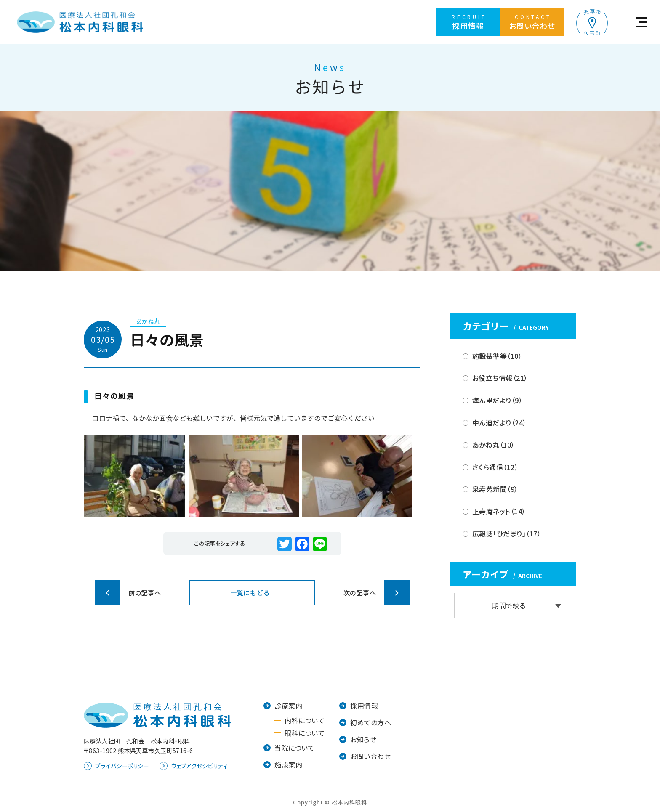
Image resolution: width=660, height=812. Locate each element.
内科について (305, 720)
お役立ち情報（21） (500, 378)
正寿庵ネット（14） (499, 511)
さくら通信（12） (495, 467)
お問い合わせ (370, 756)
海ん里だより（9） (497, 400)
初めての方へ (371, 722)
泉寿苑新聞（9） (495, 489)
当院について (294, 748)
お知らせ (363, 739)
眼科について (305, 733)
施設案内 (288, 764)
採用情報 (364, 706)
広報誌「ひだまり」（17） (507, 533)
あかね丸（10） (494, 445)
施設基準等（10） (497, 356)
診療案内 (288, 706)
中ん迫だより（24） (499, 422)
